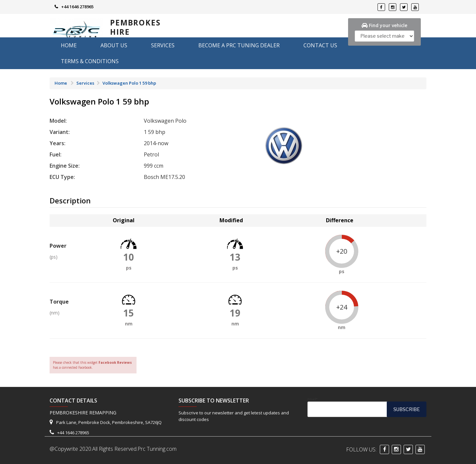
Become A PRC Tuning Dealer (239, 45)
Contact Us (320, 45)
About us (114, 45)
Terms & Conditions (90, 61)
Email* (367, 407)
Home (69, 45)
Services (163, 45)
